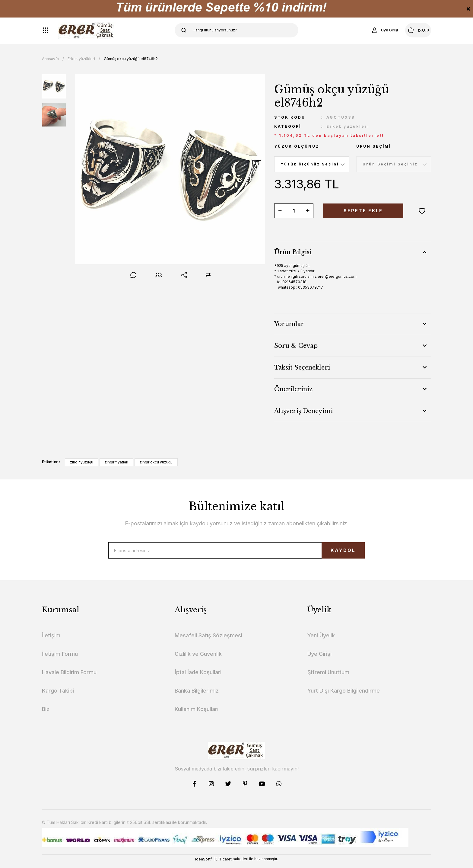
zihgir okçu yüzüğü (156, 462)
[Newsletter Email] (237, 553)
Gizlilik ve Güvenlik (198, 659)
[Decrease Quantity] (280, 211)
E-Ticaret (224, 864)
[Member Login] (370, 30)
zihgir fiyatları (116, 462)
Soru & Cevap (296, 346)
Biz (46, 714)
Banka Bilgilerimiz (197, 695)
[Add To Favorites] (422, 211)
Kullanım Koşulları (197, 714)
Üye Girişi (319, 659)
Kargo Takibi (58, 695)
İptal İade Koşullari (198, 677)
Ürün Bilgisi (293, 252)
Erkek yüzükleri (348, 126)
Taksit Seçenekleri (302, 367)
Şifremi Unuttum (328, 677)
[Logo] (87, 30)
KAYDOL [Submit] (332, 553)
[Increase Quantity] (308, 211)
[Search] (237, 30)
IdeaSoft (204, 863)
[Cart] (411, 30)
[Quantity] (294, 211)
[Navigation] (46, 30)
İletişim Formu (60, 659)
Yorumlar (289, 324)
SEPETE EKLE (363, 211)
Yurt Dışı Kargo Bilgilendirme (344, 695)
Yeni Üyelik (321, 640)
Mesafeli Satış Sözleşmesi (208, 640)
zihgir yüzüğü (82, 462)
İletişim (51, 640)
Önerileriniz (293, 389)
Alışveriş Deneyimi (303, 411)
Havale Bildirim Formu (69, 677)
